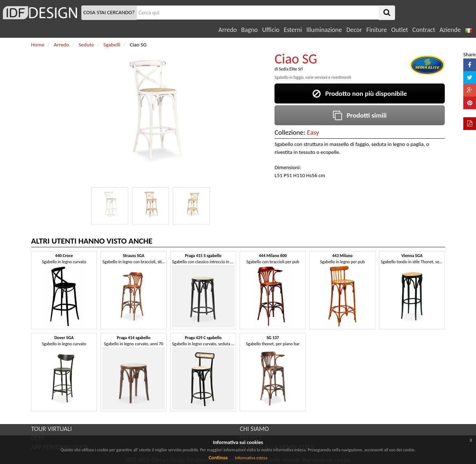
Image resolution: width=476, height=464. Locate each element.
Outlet (399, 30)
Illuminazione (324, 30)
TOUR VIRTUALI (52, 429)
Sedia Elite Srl (291, 69)
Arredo (228, 30)
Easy (313, 132)
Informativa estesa (251, 458)
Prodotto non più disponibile (360, 93)
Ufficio (271, 30)
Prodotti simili (360, 115)
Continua (218, 458)
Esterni (293, 30)
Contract (424, 30)
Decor (354, 30)
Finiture (377, 30)
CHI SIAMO (255, 429)
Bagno (249, 30)
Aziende (450, 30)
